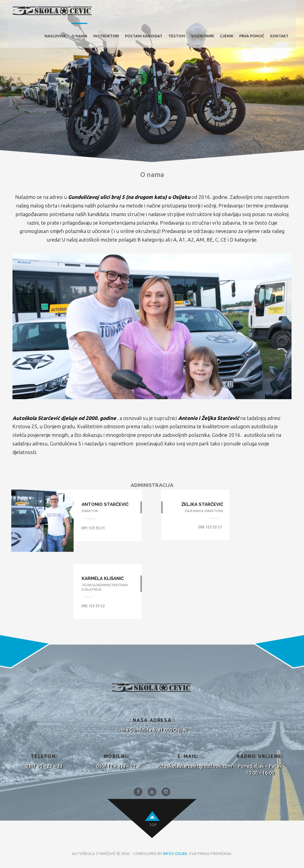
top (153, 825)
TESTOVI (177, 36)
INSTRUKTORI (106, 36)
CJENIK (227, 36)
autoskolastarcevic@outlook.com (194, 766)
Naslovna (55, 36)
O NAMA (79, 36)
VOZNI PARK (203, 36)
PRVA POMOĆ (252, 36)
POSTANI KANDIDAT (144, 36)
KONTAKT (279, 36)
